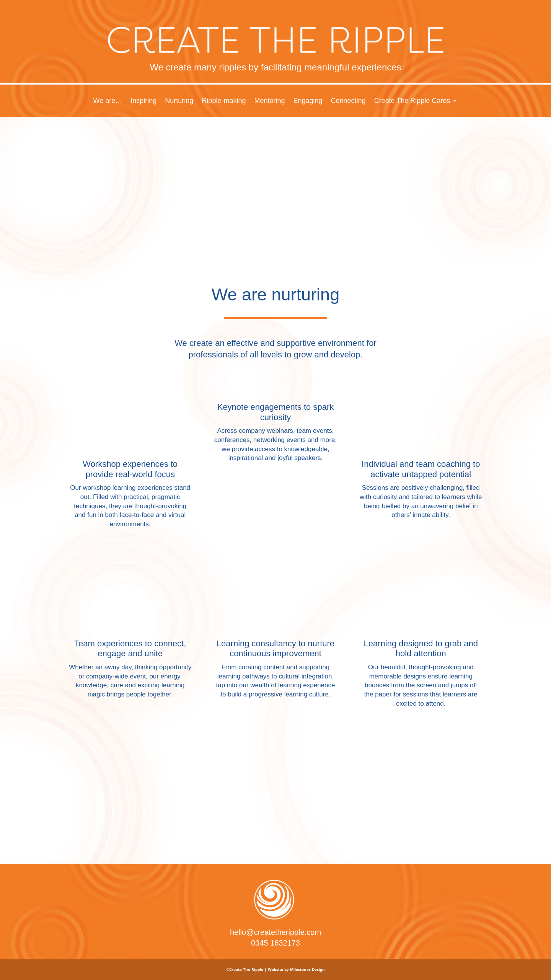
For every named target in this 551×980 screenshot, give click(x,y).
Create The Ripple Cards (412, 101)
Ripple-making (224, 101)
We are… (108, 101)
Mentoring (269, 101)
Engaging (308, 101)
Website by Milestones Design (296, 969)
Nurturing (179, 101)
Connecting (348, 101)
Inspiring (143, 101)
